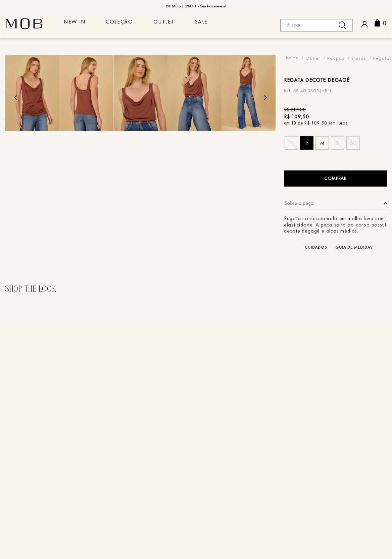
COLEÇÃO (129, 25)
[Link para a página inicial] (292, 58)
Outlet (180, 25)
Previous (16, 98)
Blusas (359, 58)
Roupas (336, 58)
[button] (291, 143)
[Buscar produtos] (342, 25)
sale (224, 25)
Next (265, 98)
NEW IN (78, 25)
